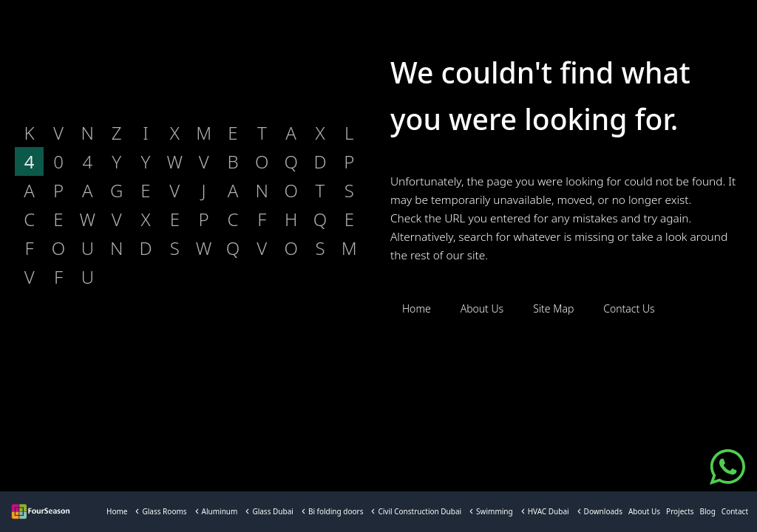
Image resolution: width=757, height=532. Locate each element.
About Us (644, 511)
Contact (735, 511)
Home (117, 511)
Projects (680, 511)
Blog (708, 511)
